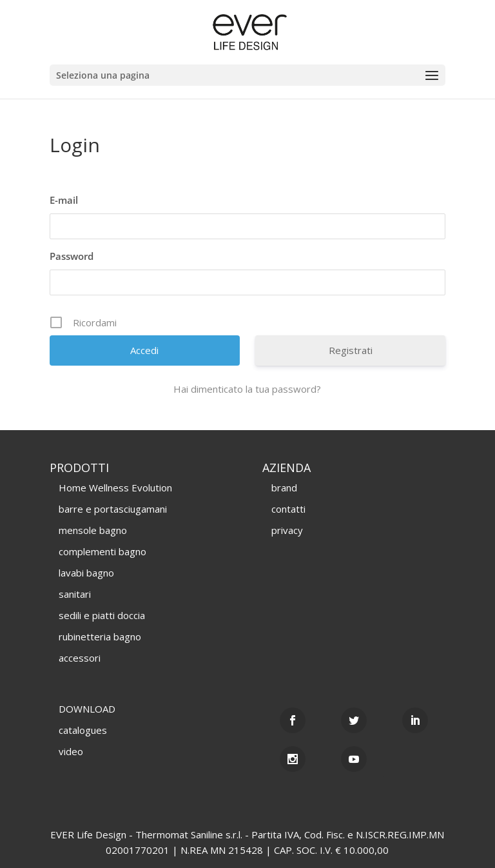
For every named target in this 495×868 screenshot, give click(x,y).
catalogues (83, 730)
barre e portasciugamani (113, 509)
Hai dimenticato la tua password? (247, 389)
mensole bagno (93, 530)
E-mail (64, 200)
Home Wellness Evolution (115, 488)
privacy (287, 530)
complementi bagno (102, 551)
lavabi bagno (86, 573)
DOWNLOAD (87, 709)
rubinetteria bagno (100, 636)
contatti (288, 509)
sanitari (75, 594)
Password (72, 256)
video (71, 751)
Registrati (351, 350)
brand (284, 488)
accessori (80, 658)
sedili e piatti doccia (102, 615)
